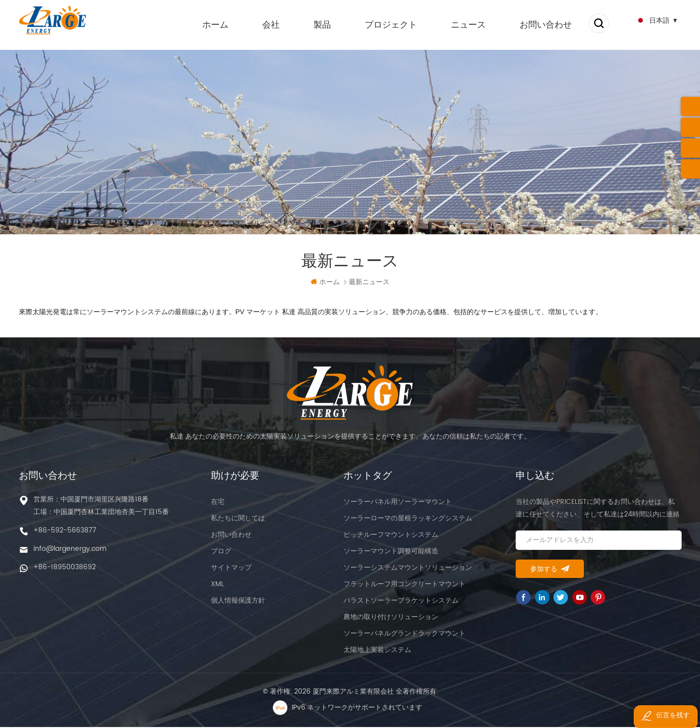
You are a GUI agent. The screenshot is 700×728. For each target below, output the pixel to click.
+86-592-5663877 (65, 531)
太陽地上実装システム (377, 651)
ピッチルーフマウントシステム (391, 536)
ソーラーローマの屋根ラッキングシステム (408, 519)
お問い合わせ (535, 24)
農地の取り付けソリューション (391, 618)
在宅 (218, 503)
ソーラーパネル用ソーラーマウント (398, 503)
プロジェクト (380, 24)
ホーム (205, 24)
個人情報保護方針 (238, 601)
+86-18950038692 (65, 568)
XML (217, 585)
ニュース (458, 24)
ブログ (221, 552)
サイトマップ (231, 569)
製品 (312, 24)
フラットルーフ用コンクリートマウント (404, 585)
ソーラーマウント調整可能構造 (391, 552)
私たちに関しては (238, 519)
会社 (260, 24)
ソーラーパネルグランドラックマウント (404, 634)
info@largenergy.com (70, 550)
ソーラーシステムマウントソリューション (408, 569)
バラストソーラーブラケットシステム (401, 601)
